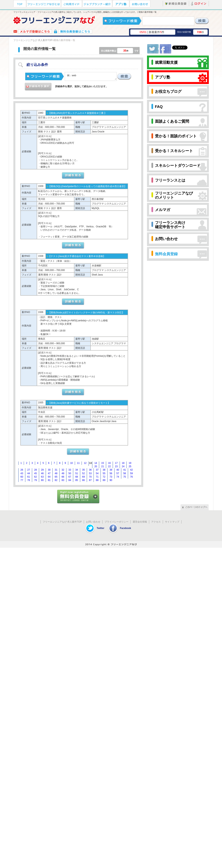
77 (22, 480)
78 (29, 480)
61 (29, 477)
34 (76, 470)
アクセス (156, 522)
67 (70, 477)
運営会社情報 (140, 522)
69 (83, 477)
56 (111, 473)
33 (70, 470)
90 (111, 480)
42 (131, 470)
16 (109, 463)
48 (56, 473)
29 (42, 470)
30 (49, 470)
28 (35, 470)
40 (118, 470)
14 (96, 463)
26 (22, 470)
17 (116, 463)
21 (102, 466)
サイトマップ (172, 522)
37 (97, 470)
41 (125, 470)
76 (131, 477)
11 (78, 463)
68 (76, 477)
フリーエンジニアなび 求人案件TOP (33, 40)
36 (90, 470)
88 (97, 480)
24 (123, 466)
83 (63, 480)
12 (85, 463)
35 (83, 470)
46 (42, 473)
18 (123, 463)
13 (90, 463)
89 (104, 480)
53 (90, 473)
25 (130, 466)
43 (22, 473)
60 (22, 477)
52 (83, 473)
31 (56, 470)
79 (35, 480)
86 (83, 480)
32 (63, 470)
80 (42, 480)
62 (35, 477)
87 (90, 480)
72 (104, 477)
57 (118, 473)
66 (63, 477)
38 (104, 470)
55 (104, 473)
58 (125, 473)
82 (56, 480)
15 (102, 463)
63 (42, 477)
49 (63, 473)
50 (70, 473)
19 (130, 463)
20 (96, 466)
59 (131, 473)
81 (49, 480)
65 (56, 477)
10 (72, 463)
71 (97, 477)
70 (90, 477)
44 (29, 473)
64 (49, 477)
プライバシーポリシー (116, 522)
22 (109, 466)
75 (125, 477)
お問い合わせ (93, 522)
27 (29, 470)
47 (49, 473)
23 (116, 466)
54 (97, 473)
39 (111, 470)
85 (76, 480)
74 (118, 477)
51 (76, 473)
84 (70, 480)
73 (111, 477)
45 (35, 473)
